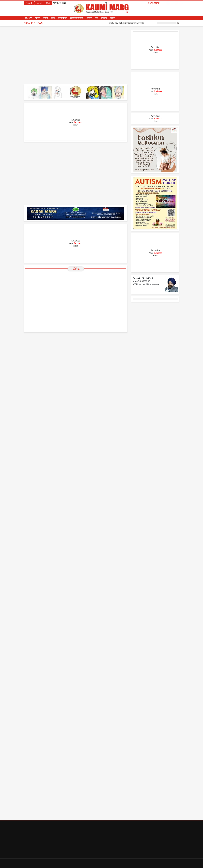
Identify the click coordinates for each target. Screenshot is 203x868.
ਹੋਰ (97, 18)
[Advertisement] (76, 122)
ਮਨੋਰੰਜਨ (89, 18)
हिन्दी (48, 3)
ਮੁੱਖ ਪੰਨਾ (29, 18)
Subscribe (154, 3)
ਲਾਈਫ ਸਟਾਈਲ (77, 18)
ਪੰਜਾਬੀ (39, 3)
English (29, 3)
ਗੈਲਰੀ (112, 18)
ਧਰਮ (53, 18)
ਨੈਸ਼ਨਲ (38, 18)
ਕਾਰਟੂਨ (104, 18)
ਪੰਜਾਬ (46, 18)
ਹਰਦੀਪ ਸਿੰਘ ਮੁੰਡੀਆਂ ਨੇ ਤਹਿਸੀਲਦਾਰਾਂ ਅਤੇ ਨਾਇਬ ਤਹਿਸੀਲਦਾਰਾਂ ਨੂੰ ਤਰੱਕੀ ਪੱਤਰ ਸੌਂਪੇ (143, 23)
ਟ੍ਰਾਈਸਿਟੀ (63, 18)
